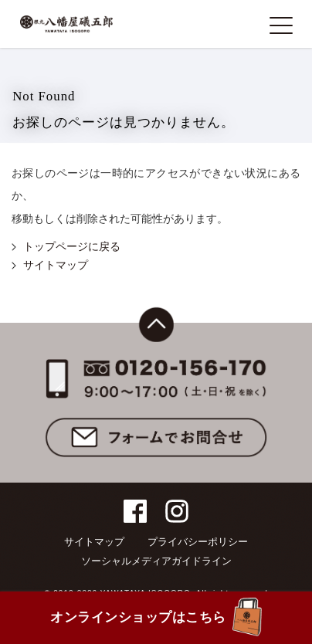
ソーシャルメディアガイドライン (156, 561)
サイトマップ (56, 265)
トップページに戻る (72, 247)
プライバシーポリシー (198, 542)
